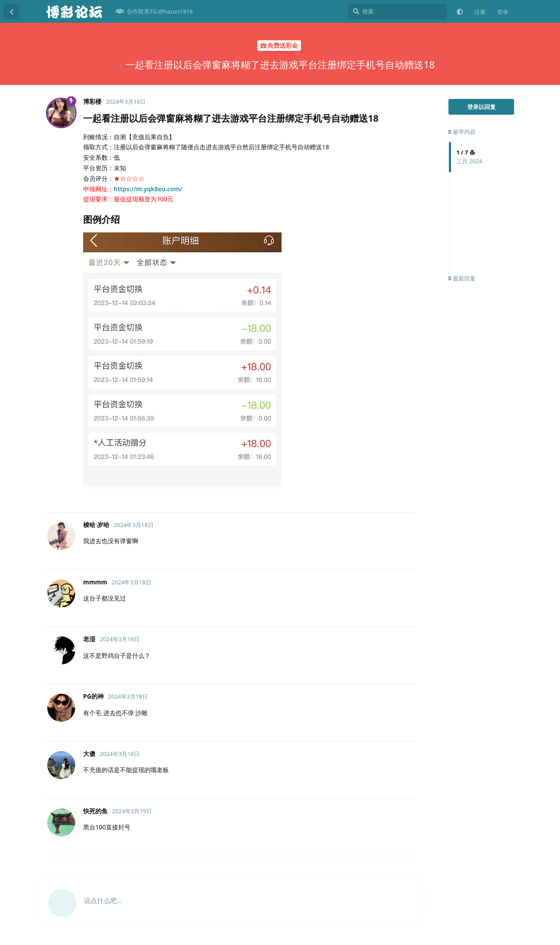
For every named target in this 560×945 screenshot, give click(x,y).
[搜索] (397, 11)
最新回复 (462, 278)
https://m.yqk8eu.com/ (148, 189)
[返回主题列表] (11, 11)
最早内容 (462, 132)
